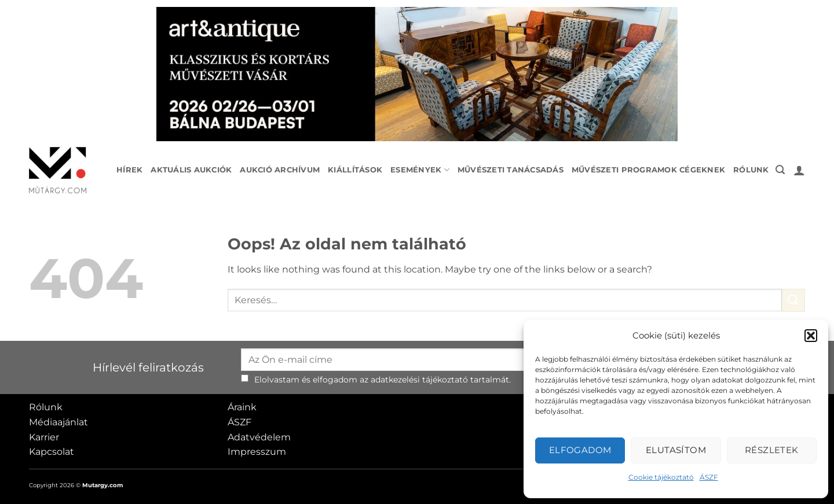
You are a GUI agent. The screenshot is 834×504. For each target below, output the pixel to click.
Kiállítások (355, 170)
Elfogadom (580, 450)
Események (420, 170)
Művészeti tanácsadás (511, 170)
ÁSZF (709, 477)
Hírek (129, 170)
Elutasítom (676, 450)
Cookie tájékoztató (661, 477)
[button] (811, 336)
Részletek (772, 450)
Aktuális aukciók (191, 170)
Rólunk (751, 170)
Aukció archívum (280, 170)
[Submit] (793, 300)
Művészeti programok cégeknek (648, 170)
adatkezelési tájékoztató (419, 380)
